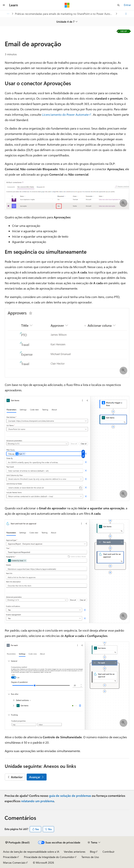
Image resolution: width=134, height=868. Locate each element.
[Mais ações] (126, 14)
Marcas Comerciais (14, 863)
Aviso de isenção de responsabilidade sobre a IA (31, 852)
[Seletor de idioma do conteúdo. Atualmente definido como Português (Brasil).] (18, 842)
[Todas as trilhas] (8, 14)
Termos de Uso (90, 857)
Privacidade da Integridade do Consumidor (49, 857)
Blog (92, 852)
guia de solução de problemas (70, 796)
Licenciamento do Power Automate (65, 114)
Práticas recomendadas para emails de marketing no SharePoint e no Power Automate (65, 14)
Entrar (127, 5)
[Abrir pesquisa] (118, 5)
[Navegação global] (4, 5)
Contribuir (109, 852)
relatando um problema (38, 801)
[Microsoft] (67, 5)
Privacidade (10, 857)
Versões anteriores (75, 852)
